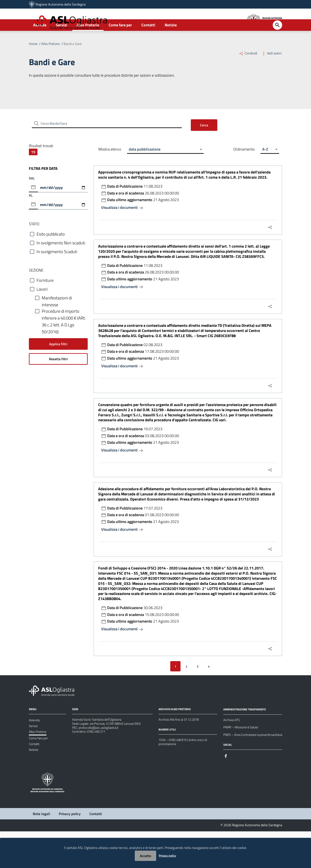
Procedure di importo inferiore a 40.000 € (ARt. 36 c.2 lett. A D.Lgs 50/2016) (64, 326)
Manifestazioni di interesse (57, 313)
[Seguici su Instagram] (234, 790)
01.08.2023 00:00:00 (140, 537)
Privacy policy (167, 855)
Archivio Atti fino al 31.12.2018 (181, 745)
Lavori (42, 304)
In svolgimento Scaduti (57, 267)
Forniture (45, 295)
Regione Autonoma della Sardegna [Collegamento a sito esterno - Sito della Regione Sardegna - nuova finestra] (61, 4)
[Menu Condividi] (270, 243)
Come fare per (120, 40)
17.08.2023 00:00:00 (140, 370)
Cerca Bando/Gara (56, 139)
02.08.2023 (132, 363)
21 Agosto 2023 (140, 216)
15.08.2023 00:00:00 (140, 639)
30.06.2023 (132, 633)
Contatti (148, 40)
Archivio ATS (232, 746)
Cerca (204, 140)
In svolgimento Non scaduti (61, 258)
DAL (32, 193)
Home (33, 59)
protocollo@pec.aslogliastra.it (100, 756)
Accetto (145, 856)
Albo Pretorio (88, 40)
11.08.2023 (132, 202)
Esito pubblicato (51, 249)
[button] (165, 164)
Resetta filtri (58, 374)
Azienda (40, 40)
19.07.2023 (132, 449)
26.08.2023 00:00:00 (140, 209)
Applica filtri (58, 359)
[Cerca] (277, 40)
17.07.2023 (132, 530)
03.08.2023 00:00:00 (140, 456)
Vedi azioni (272, 68)
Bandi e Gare (73, 59)
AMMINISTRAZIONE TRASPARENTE (246, 735)
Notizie (171, 40)
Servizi (61, 40)
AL (31, 210)
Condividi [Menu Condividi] (248, 68)
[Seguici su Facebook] (226, 790)
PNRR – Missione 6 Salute (242, 754)
